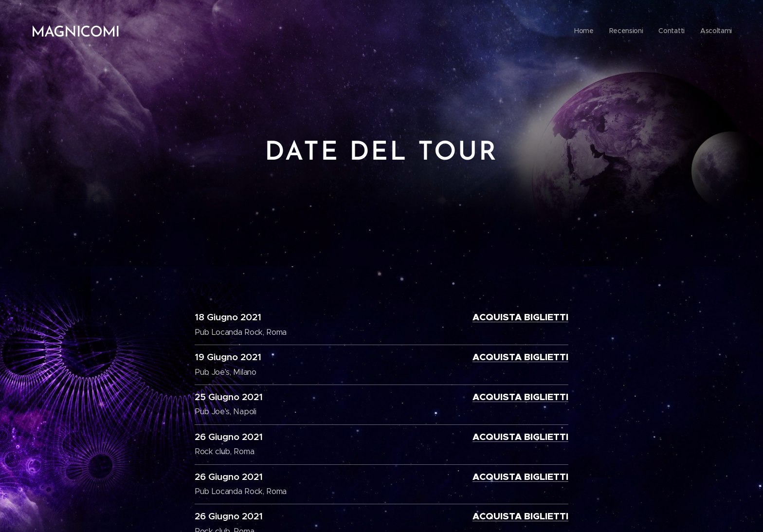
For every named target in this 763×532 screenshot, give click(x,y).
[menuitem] (688, 32)
